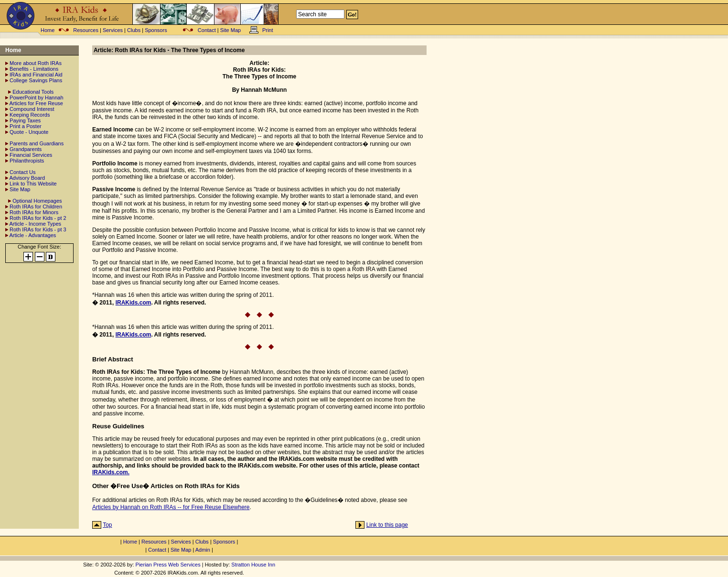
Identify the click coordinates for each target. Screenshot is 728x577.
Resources (86, 30)
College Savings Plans (36, 80)
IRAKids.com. (111, 472)
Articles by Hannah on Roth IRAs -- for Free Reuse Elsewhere (171, 507)
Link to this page (387, 525)
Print (268, 30)
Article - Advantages (32, 235)
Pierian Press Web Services (168, 565)
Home (48, 30)
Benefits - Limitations (34, 69)
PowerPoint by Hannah (37, 98)
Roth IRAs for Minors (34, 212)
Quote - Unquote (29, 132)
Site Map (230, 30)
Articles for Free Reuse (36, 103)
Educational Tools (33, 92)
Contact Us (22, 172)
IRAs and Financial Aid (36, 75)
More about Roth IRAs (36, 63)
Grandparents (26, 149)
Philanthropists (27, 161)
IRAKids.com (134, 303)
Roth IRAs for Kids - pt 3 (38, 229)
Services (113, 30)
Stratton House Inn (253, 565)
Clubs (134, 30)
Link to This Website (33, 184)
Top (107, 525)
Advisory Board (27, 178)
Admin (203, 550)
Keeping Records (30, 115)
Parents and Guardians (37, 143)
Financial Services (31, 155)
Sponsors (156, 30)
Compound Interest (32, 109)
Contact (207, 30)
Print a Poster (26, 126)
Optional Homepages (37, 201)
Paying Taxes (25, 120)
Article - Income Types (35, 224)
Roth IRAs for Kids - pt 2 (38, 218)
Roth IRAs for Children (36, 207)
